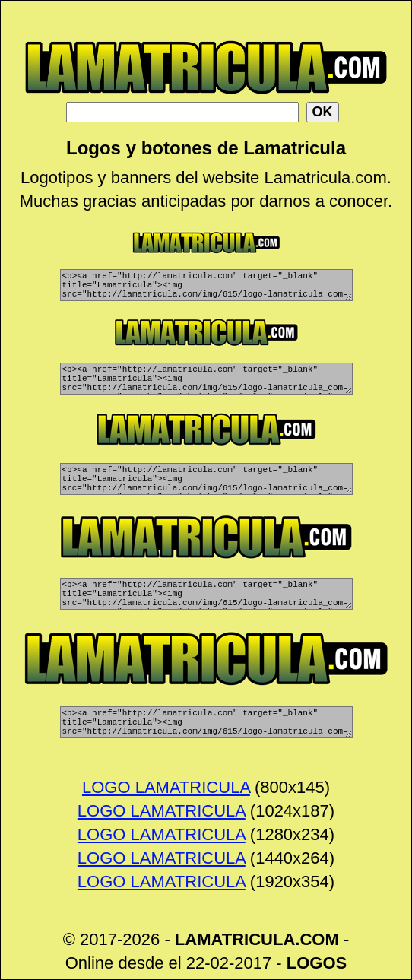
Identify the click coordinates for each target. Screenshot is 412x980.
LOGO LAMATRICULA (166, 788)
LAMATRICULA (235, 940)
